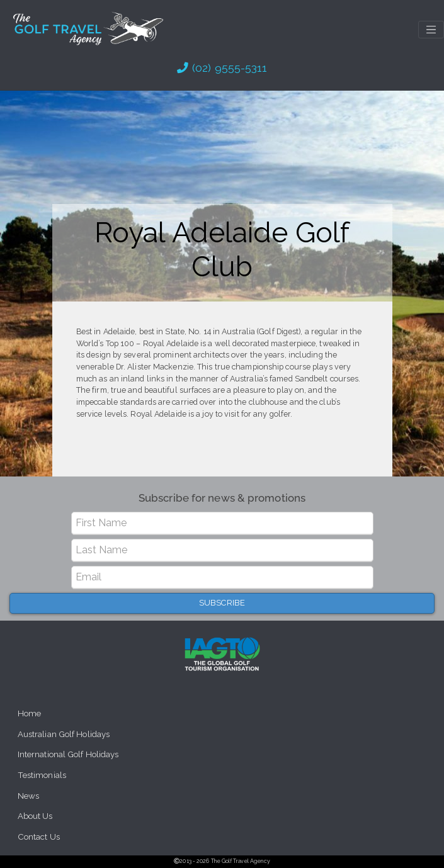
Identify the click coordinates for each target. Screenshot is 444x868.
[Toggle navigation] (431, 30)
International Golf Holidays (68, 754)
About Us (35, 816)
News (28, 796)
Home (29, 713)
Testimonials (42, 775)
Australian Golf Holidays (64, 734)
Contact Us (39, 837)
